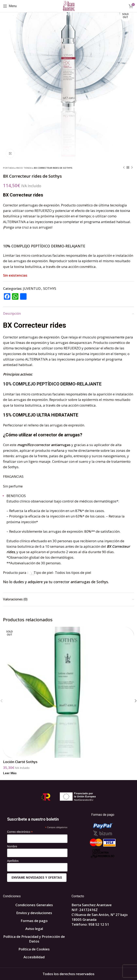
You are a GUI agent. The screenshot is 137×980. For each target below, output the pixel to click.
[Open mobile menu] (10, 6)
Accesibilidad (34, 957)
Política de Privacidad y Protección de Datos (34, 939)
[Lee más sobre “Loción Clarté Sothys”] (10, 773)
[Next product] (132, 168)
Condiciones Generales (34, 905)
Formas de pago (34, 921)
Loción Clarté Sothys (20, 762)
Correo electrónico (20, 832)
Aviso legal (34, 929)
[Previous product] (124, 168)
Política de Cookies (34, 949)
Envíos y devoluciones (34, 913)
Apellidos (13, 861)
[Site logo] (69, 6)
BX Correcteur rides (35, 325)
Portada (8, 168)
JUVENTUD (32, 288)
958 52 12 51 (99, 924)
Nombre (12, 846)
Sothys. (14, 467)
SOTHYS (50, 288)
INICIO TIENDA (24, 168)
